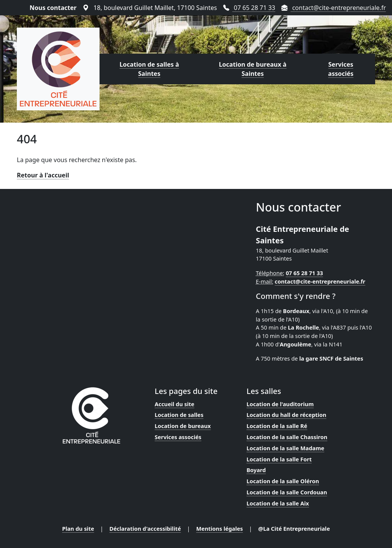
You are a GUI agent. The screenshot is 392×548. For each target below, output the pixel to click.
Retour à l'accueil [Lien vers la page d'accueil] (43, 175)
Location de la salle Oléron (283, 481)
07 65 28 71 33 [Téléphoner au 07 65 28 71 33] (249, 8)
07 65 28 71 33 (304, 273)
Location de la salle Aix (278, 503)
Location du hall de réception (286, 415)
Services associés (178, 437)
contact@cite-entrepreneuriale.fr (320, 281)
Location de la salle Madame (285, 448)
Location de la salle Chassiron (287, 437)
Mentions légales (220, 529)
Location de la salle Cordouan (287, 492)
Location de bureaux (183, 426)
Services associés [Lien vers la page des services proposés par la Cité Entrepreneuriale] (341, 69)
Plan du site (78, 529)
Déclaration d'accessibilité (145, 529)
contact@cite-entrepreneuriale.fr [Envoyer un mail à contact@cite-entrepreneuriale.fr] (334, 8)
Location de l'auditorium (280, 404)
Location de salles (179, 415)
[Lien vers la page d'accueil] (58, 69)
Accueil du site (175, 404)
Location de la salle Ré (277, 426)
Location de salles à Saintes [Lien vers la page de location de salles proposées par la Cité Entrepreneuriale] (149, 69)
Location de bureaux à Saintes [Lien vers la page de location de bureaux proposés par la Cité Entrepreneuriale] (253, 69)
